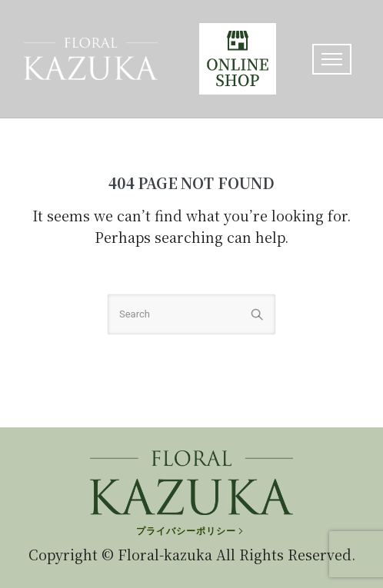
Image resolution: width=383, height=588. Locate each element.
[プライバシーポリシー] (191, 531)
